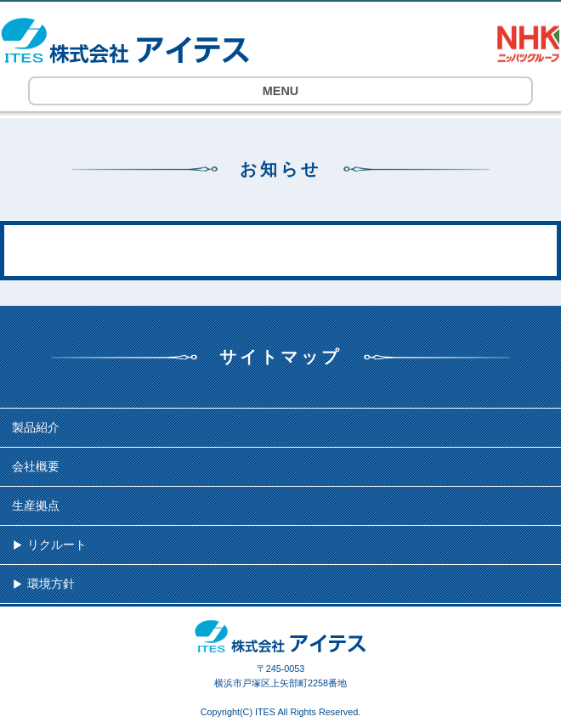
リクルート (57, 545)
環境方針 (51, 584)
